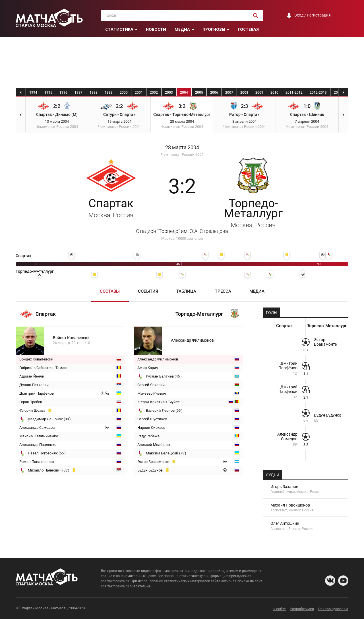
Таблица (186, 291)
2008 (244, 93)
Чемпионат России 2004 (182, 154)
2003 (169, 93)
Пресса (223, 291)
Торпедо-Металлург (253, 213)
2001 (139, 93)
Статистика (119, 29)
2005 (199, 93)
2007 (229, 93)
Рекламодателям (333, 609)
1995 (48, 93)
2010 (274, 93)
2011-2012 (294, 93)
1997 (78, 93)
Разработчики (302, 609)
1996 (63, 93)
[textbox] (182, 16)
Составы (110, 291)
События (148, 291)
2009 (259, 93)
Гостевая (248, 29)
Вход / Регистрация (313, 15)
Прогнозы (214, 29)
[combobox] (182, 15)
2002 (154, 93)
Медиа (182, 29)
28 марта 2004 (182, 147)
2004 (184, 93)
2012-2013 (318, 93)
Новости (156, 29)
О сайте (279, 609)
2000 (124, 93)
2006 (214, 93)
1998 (94, 93)
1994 (33, 93)
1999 (109, 93)
